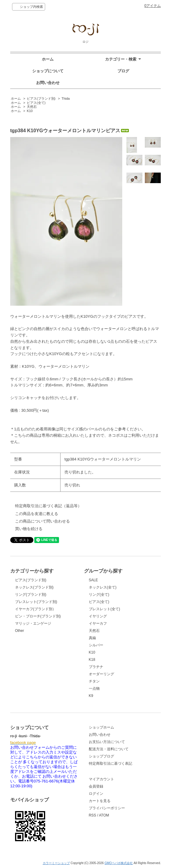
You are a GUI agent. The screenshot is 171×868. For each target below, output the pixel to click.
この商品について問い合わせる (42, 521)
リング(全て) (99, 595)
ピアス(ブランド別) (41, 98)
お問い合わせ (48, 83)
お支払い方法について (107, 742)
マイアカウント (101, 779)
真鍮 (92, 638)
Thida (65, 98)
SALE (93, 580)
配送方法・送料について (109, 749)
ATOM (104, 815)
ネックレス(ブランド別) (34, 587)
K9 (91, 696)
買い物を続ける (29, 529)
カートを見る (100, 801)
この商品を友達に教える (37, 514)
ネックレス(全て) (103, 587)
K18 (92, 660)
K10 (30, 111)
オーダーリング (101, 674)
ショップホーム (101, 727)
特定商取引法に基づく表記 (110, 763)
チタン (94, 681)
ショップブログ (101, 756)
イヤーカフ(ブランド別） (36, 609)
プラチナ (96, 667)
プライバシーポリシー (107, 808)
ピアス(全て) (36, 103)
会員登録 (96, 786)
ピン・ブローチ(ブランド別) (38, 616)
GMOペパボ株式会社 (119, 863)
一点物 (94, 688)
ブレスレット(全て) (104, 609)
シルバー (96, 645)
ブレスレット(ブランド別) (36, 602)
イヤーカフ (98, 623)
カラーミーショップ (56, 863)
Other (20, 631)
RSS (93, 815)
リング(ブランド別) (31, 595)
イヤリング (98, 616)
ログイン (96, 794)
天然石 (32, 107)
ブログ (123, 71)
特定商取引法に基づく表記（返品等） (48, 506)
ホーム (48, 59)
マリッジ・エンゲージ (33, 623)
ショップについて (48, 71)
